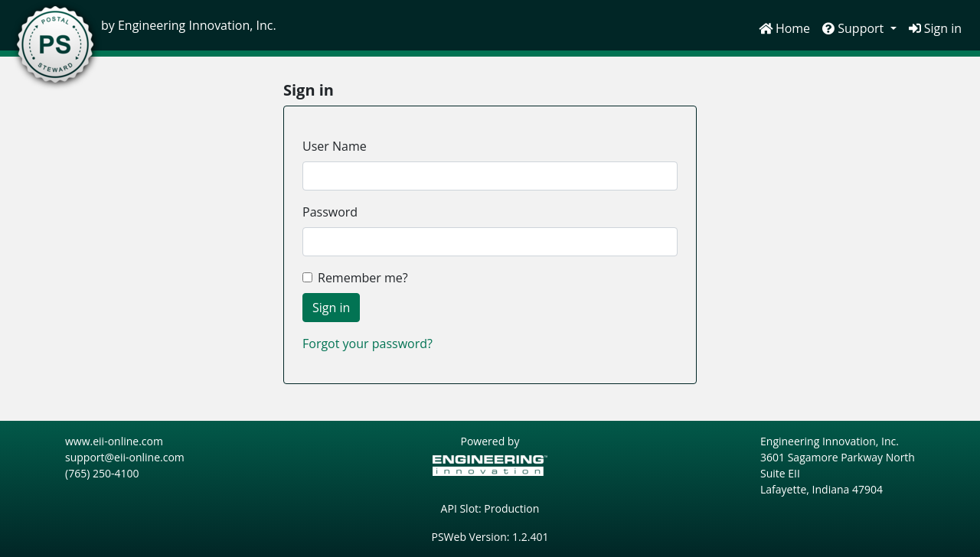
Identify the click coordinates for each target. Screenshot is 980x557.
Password (330, 212)
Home (784, 28)
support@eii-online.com (125, 457)
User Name (335, 146)
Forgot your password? (367, 344)
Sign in (935, 28)
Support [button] (854, 28)
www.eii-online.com (114, 441)
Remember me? (363, 278)
